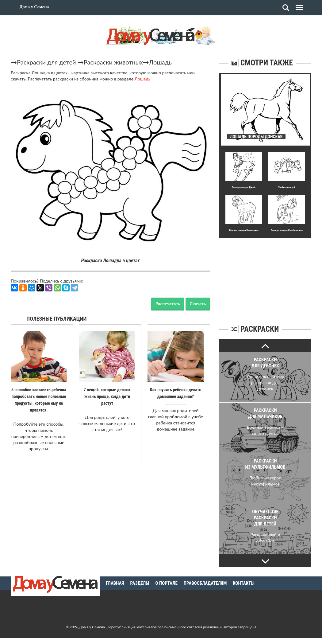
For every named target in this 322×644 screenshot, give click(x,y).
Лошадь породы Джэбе (244, 187)
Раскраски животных (113, 62)
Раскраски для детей (46, 62)
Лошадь (160, 62)
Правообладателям (205, 583)
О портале (167, 583)
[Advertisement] (265, 276)
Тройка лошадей (287, 187)
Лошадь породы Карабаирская (287, 230)
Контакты (244, 583)
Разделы (140, 583)
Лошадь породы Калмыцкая (244, 230)
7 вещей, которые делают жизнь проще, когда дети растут (107, 396)
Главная (115, 583)
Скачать (198, 304)
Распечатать (168, 304)
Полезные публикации (57, 319)
